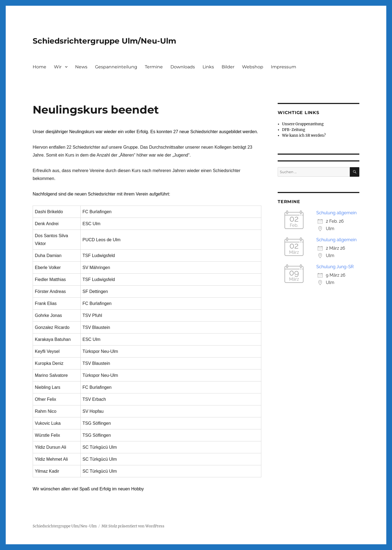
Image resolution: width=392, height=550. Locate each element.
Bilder (228, 67)
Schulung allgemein (336, 213)
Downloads (183, 67)
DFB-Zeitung (294, 130)
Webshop (253, 67)
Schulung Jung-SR (335, 267)
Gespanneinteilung (116, 67)
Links (208, 67)
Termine (154, 67)
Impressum (284, 67)
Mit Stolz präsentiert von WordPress (133, 526)
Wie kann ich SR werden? (304, 135)
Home (39, 67)
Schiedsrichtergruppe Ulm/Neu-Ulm (104, 41)
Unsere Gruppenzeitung (303, 124)
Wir (58, 67)
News (81, 67)
